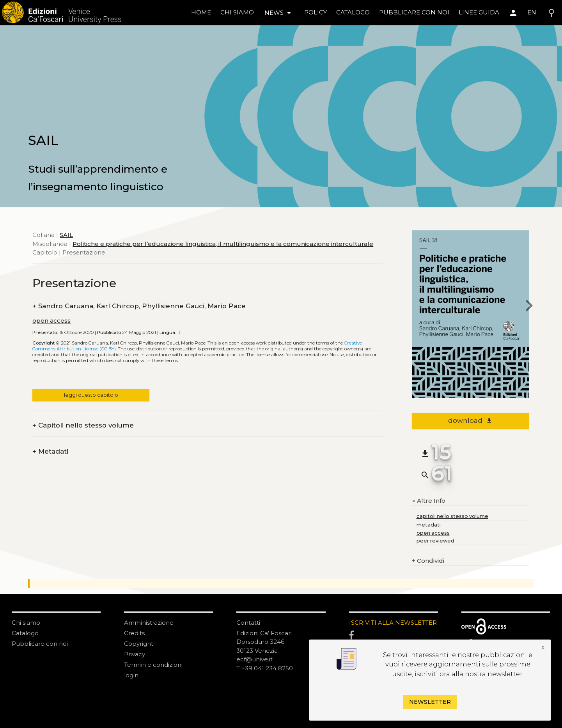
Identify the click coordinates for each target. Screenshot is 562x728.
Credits (134, 633)
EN (532, 12)
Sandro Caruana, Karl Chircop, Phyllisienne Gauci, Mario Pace (139, 306)
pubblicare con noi (414, 12)
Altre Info (429, 501)
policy (316, 12)
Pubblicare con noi (40, 644)
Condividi (428, 561)
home (201, 12)
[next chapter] (529, 307)
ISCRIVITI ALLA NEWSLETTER (393, 623)
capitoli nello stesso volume (452, 516)
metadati (429, 525)
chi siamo (237, 12)
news (279, 13)
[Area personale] (513, 13)
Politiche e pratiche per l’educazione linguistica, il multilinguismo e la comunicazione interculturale (223, 244)
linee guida (479, 12)
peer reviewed (435, 541)
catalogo (353, 12)
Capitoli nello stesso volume (83, 425)
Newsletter (430, 702)
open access (51, 321)
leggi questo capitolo (91, 395)
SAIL (66, 235)
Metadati (50, 451)
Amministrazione (149, 623)
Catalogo (25, 633)
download (470, 421)
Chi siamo (26, 623)
